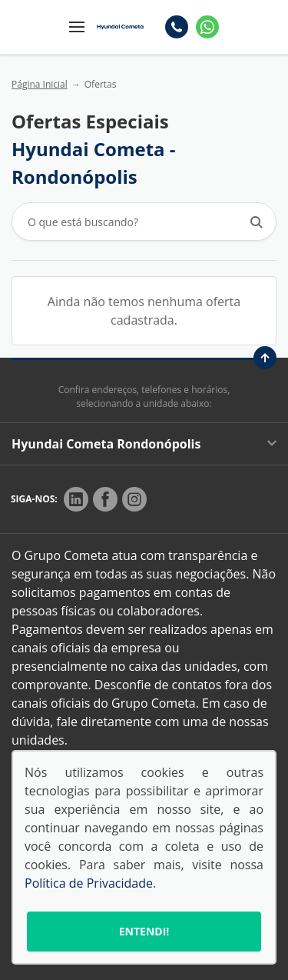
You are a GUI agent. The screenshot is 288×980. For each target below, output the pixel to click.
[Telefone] (177, 27)
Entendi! (144, 931)
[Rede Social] (76, 499)
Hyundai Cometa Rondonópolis (144, 444)
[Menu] (77, 27)
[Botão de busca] (256, 222)
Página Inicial (40, 84)
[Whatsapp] (207, 27)
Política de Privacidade (89, 883)
